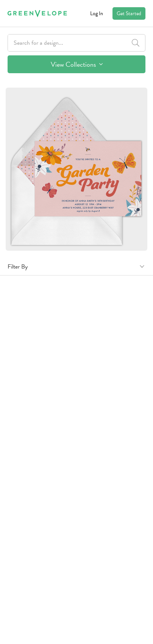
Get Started (129, 13)
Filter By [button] (18, 267)
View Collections (77, 64)
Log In (97, 13)
